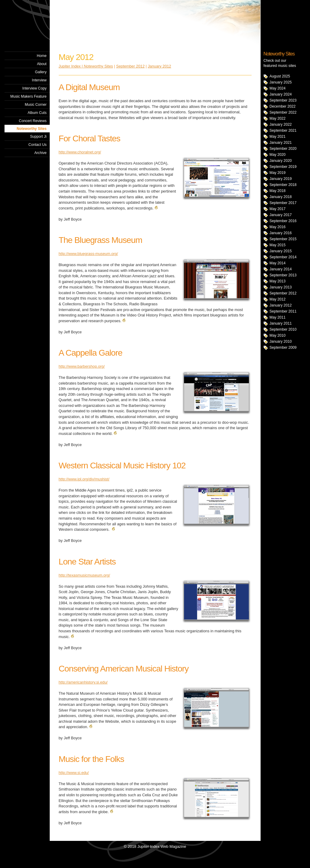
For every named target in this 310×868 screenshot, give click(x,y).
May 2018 (278, 191)
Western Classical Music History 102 (122, 465)
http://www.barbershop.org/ (82, 366)
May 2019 (278, 173)
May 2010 (278, 335)
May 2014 (278, 263)
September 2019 (283, 167)
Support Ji (38, 137)
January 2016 (281, 233)
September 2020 (283, 149)
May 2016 (278, 227)
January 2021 (281, 143)
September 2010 (283, 329)
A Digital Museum (89, 87)
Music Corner (36, 105)
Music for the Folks (91, 759)
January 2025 (281, 82)
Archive (41, 153)
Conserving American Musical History (124, 669)
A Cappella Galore (91, 353)
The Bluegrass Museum (100, 240)
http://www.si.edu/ (74, 773)
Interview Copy (34, 88)
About (42, 64)
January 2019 (281, 179)
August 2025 (280, 76)
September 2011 (283, 311)
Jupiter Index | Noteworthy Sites (86, 66)
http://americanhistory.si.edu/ (83, 682)
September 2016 (283, 221)
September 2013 (283, 275)
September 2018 (283, 185)
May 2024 (278, 88)
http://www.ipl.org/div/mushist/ (84, 479)
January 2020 (281, 161)
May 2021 (278, 137)
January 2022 (281, 124)
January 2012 (281, 305)
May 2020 (278, 155)
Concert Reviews (33, 121)
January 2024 (281, 94)
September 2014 (283, 257)
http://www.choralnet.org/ (80, 152)
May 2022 (278, 118)
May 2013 (278, 281)
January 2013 (281, 287)
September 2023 (283, 100)
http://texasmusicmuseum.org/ (85, 575)
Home (42, 56)
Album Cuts (37, 113)
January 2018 (281, 197)
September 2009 (283, 348)
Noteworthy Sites (31, 129)
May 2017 (278, 209)
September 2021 (283, 131)
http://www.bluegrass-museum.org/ (88, 254)
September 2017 (283, 203)
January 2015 (281, 251)
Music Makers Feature (28, 96)
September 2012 (283, 293)
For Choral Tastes (90, 138)
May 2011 (278, 317)
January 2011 (281, 323)
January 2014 (281, 269)
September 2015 (283, 239)
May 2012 (278, 299)
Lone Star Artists (87, 562)
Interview (39, 80)
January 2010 (281, 341)
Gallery (41, 72)
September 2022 (283, 112)
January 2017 (281, 215)
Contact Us (37, 145)
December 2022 (283, 106)
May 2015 (278, 245)
